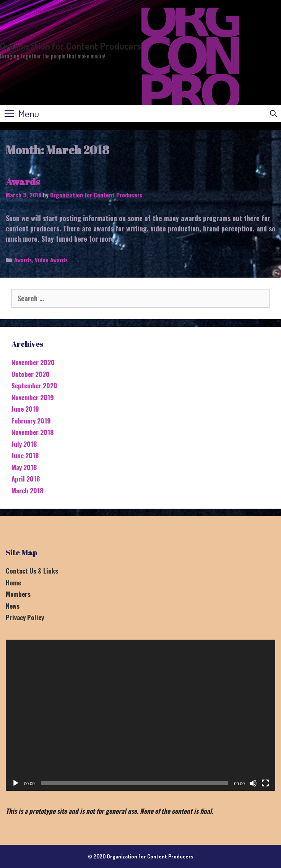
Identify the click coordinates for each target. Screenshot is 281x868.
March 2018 (27, 491)
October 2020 (31, 374)
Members (18, 594)
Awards (23, 182)
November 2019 (33, 397)
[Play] (16, 783)
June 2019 (25, 409)
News (13, 606)
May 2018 (24, 467)
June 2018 (25, 455)
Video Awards (51, 260)
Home (13, 583)
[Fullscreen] (265, 783)
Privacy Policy (25, 617)
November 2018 (32, 432)
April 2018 (26, 479)
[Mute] (253, 783)
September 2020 (34, 386)
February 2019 (31, 421)
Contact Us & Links (32, 571)
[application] (140, 715)
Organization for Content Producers (71, 46)
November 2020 (33, 362)
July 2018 (24, 444)
